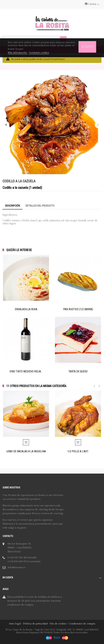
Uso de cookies (58, 624)
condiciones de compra (20, 605)
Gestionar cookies (39, 53)
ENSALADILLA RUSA (26, 309)
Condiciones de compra (82, 624)
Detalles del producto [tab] (40, 206)
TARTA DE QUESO (78, 371)
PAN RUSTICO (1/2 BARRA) (78, 309)
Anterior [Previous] (6, 125)
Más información (18, 53)
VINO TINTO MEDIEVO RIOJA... (26, 371)
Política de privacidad (35, 624)
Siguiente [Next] (98, 125)
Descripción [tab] (13, 206)
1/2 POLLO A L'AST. (78, 451)
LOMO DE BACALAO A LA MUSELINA (26, 451)
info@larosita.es (17, 567)
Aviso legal (15, 624)
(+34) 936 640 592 (17, 562)
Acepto (88, 47)
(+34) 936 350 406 (17, 558)
